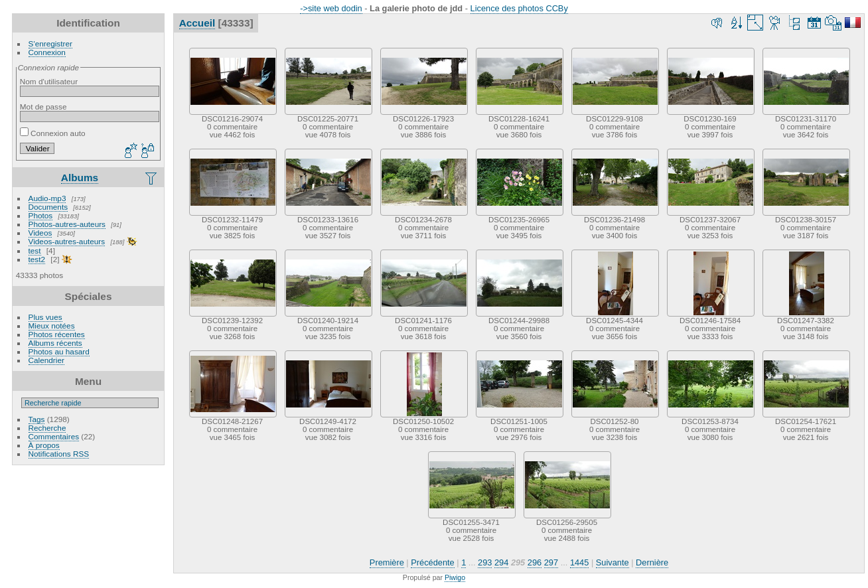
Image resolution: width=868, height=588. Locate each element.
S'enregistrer (50, 43)
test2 (37, 259)
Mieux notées (52, 326)
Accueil (197, 23)
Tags (37, 419)
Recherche (47, 428)
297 (551, 562)
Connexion (47, 52)
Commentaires (54, 436)
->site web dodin (331, 8)
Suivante (613, 562)
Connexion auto (53, 133)
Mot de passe (43, 107)
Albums (80, 178)
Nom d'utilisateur (49, 81)
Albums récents (55, 343)
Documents (48, 207)
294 (501, 562)
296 (535, 562)
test (35, 251)
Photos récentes (57, 334)
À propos (44, 445)
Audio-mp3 (47, 198)
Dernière (652, 562)
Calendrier (46, 360)
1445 (579, 562)
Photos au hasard (59, 351)
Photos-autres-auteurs (67, 224)
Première (387, 562)
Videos (40, 233)
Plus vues (45, 317)
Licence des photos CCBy (519, 8)
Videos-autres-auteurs (67, 241)
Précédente (432, 562)
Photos (41, 215)
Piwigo (455, 577)
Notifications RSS (59, 454)
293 (485, 562)
